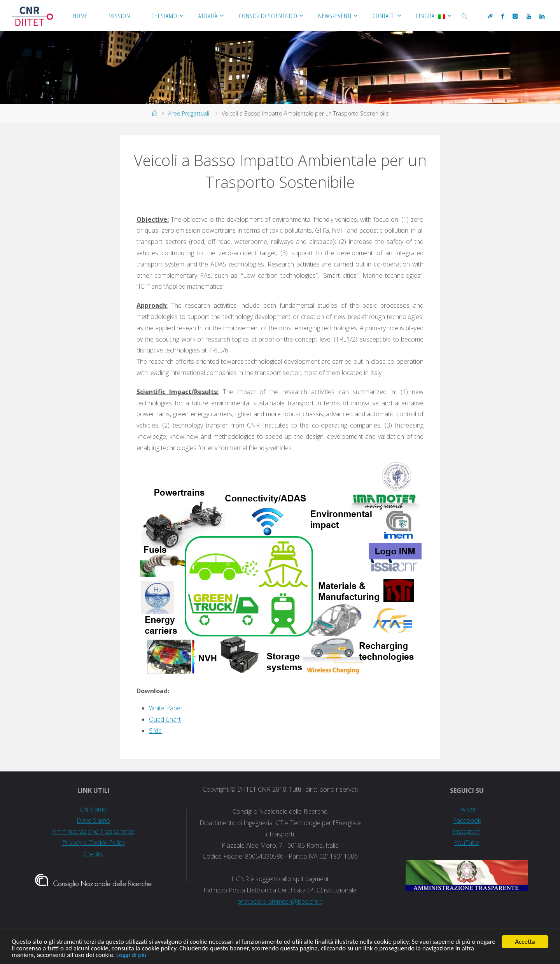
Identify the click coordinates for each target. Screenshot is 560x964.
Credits (93, 854)
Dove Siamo (93, 820)
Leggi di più (131, 957)
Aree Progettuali (189, 113)
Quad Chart (165, 719)
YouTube (467, 843)
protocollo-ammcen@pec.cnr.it (280, 901)
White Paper (166, 708)
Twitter (467, 809)
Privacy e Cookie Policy (94, 843)
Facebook (467, 820)
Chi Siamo (93, 809)
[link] (464, 16)
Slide (155, 731)
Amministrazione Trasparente (93, 831)
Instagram (467, 831)
